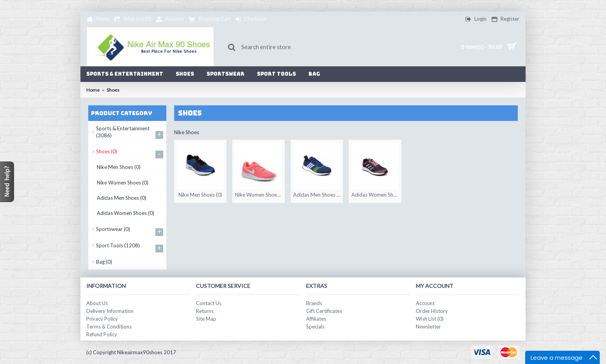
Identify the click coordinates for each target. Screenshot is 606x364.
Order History (432, 311)
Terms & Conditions (109, 327)
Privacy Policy (102, 319)
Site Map (206, 319)
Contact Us (209, 303)
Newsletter (428, 327)
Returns (205, 311)
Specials (315, 327)
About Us (97, 303)
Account (425, 303)
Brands (314, 303)
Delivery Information (110, 311)
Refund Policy (102, 334)
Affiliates (316, 319)
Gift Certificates (324, 311)
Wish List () (430, 319)
